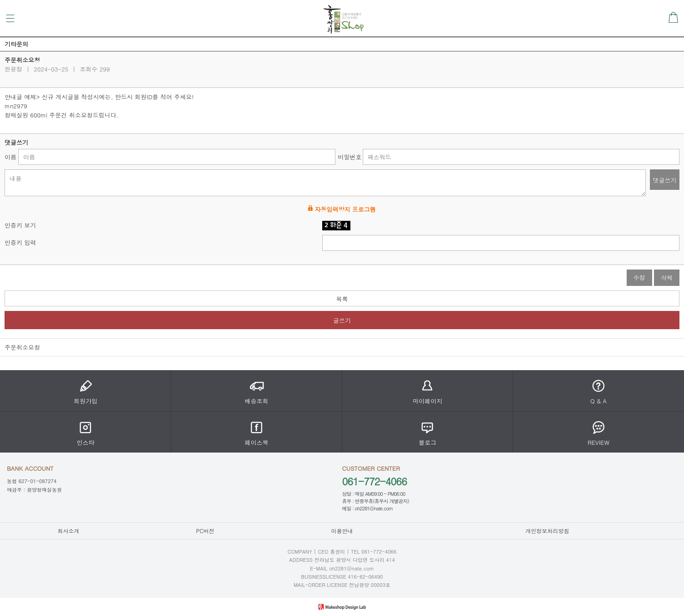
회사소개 (68, 531)
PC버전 (205, 531)
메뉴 (10, 18)
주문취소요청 (22, 347)
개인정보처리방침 (547, 531)
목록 (342, 299)
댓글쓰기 (665, 180)
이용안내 (342, 531)
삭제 (667, 277)
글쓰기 (342, 320)
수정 (639, 277)
